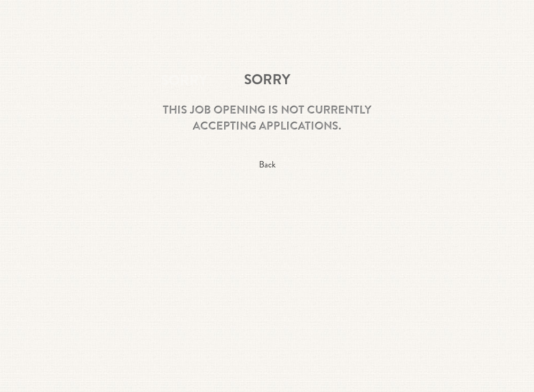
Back (267, 165)
